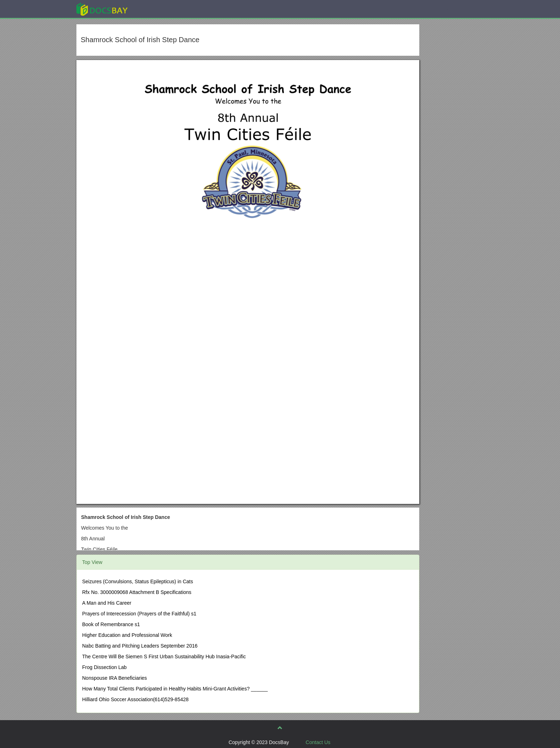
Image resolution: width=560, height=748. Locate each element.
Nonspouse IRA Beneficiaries (114, 678)
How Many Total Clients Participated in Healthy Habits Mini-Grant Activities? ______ (175, 689)
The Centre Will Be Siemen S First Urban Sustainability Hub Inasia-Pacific (164, 657)
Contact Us (318, 742)
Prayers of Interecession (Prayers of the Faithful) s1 (139, 614)
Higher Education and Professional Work (127, 635)
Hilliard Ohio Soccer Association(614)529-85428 (135, 699)
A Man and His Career (107, 603)
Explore (156, 9)
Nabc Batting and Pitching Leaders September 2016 (140, 646)
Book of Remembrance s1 (111, 624)
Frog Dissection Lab (104, 667)
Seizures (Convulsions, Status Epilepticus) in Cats (137, 581)
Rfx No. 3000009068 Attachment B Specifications (137, 592)
